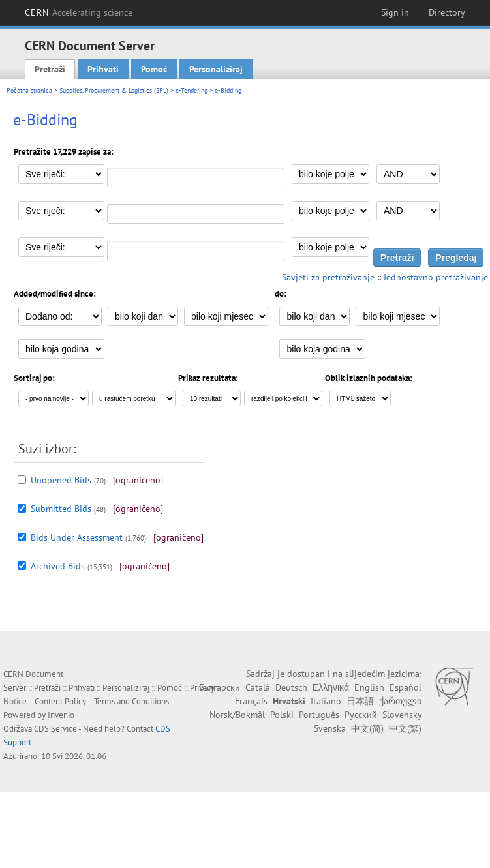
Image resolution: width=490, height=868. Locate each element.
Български (220, 687)
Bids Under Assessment (77, 537)
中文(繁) (405, 728)
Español (406, 687)
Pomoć (154, 69)
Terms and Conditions (131, 701)
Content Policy (60, 701)
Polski (282, 715)
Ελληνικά (331, 687)
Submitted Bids (61, 509)
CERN (79, 12)
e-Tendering (191, 90)
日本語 (360, 701)
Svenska (330, 728)
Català (258, 687)
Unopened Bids (61, 480)
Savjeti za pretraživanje (328, 277)
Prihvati (103, 69)
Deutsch (291, 687)
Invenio (61, 715)
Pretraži (50, 69)
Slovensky (402, 715)
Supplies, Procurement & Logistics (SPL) (114, 90)
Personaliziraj (216, 69)
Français (251, 701)
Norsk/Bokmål (237, 715)
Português (319, 715)
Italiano (326, 701)
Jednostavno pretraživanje (436, 277)
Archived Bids (58, 566)
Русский (361, 715)
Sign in (395, 12)
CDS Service (55, 729)
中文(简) (367, 728)
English (369, 687)
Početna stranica (29, 90)
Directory (447, 12)
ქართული (400, 701)
